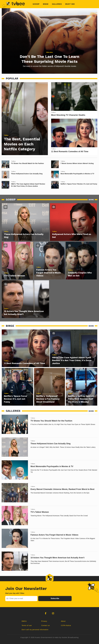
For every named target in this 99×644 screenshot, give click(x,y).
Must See (70, 4)
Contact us (46, 625)
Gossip (36, 4)
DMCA (24, 621)
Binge (46, 4)
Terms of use (27, 625)
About (63, 621)
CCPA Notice (66, 625)
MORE (91, 200)
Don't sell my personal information (35, 630)
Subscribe (55, 598)
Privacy (44, 621)
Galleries (57, 4)
